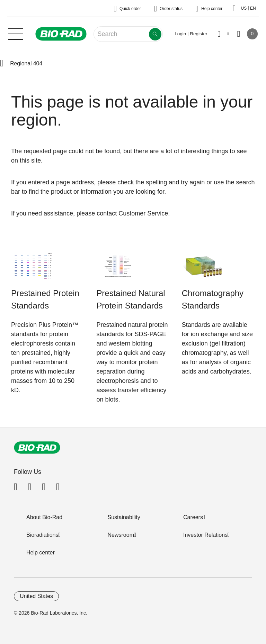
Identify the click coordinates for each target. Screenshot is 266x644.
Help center (41, 553)
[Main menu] (16, 33)
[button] (2, 64)
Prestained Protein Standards (45, 299)
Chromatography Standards (213, 299)
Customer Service (143, 213)
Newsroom (121, 535)
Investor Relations (205, 535)
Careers (193, 517)
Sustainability (124, 517)
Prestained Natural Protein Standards (131, 299)
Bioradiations (42, 535)
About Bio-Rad (44, 517)
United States (36, 596)
